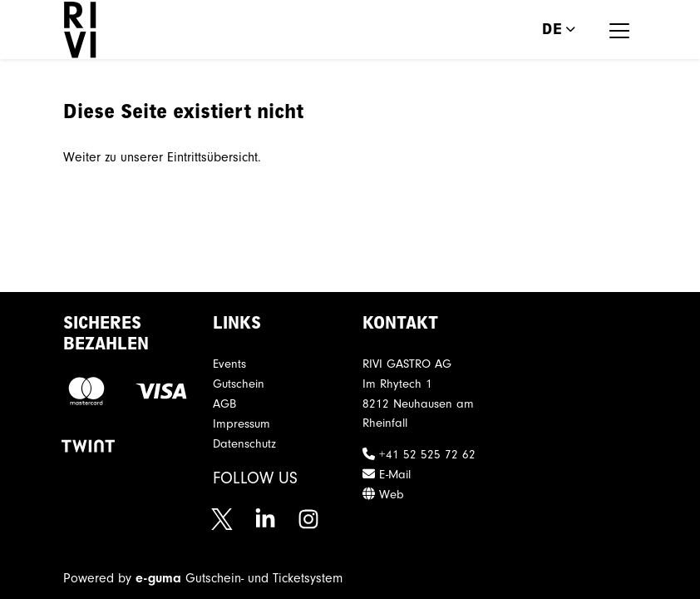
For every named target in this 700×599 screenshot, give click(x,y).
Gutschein (239, 384)
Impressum (242, 424)
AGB (224, 404)
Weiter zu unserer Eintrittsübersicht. (162, 157)
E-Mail (387, 475)
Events (229, 364)
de (552, 29)
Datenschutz (244, 444)
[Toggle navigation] (619, 30)
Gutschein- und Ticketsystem (239, 578)
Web (383, 495)
